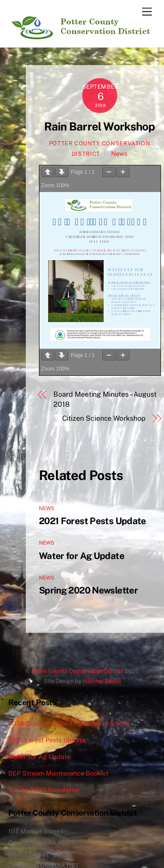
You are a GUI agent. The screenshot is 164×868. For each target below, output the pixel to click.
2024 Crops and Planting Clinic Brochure (69, 723)
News (119, 153)
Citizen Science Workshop (104, 418)
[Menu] (147, 12)
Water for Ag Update (82, 556)
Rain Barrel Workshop (100, 127)
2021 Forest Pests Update (92, 521)
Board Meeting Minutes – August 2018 (105, 399)
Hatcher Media (102, 681)
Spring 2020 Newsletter (88, 590)
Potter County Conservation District (77, 671)
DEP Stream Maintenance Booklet (58, 773)
